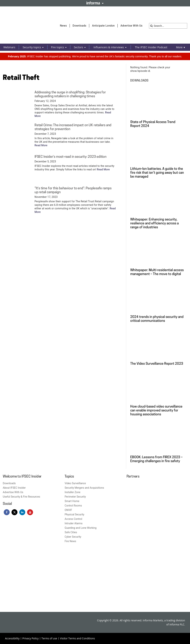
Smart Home (72, 501)
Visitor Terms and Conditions (77, 638)
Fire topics (59, 47)
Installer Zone (72, 492)
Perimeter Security (75, 497)
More (181, 47)
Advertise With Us (131, 26)
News (63, 26)
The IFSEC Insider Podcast (151, 47)
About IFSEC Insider (14, 488)
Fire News (70, 541)
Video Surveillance (75, 483)
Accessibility (12, 638)
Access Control (73, 519)
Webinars (9, 47)
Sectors (80, 47)
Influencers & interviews (110, 47)
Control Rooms (73, 506)
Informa (95, 3)
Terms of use (49, 638)
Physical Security (74, 514)
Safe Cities (71, 532)
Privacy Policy (31, 638)
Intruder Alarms (74, 523)
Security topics (33, 47)
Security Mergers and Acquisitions (84, 488)
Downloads (79, 26)
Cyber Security (73, 537)
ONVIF (68, 510)
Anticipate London (103, 26)
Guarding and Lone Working (81, 528)
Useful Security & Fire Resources (21, 497)
